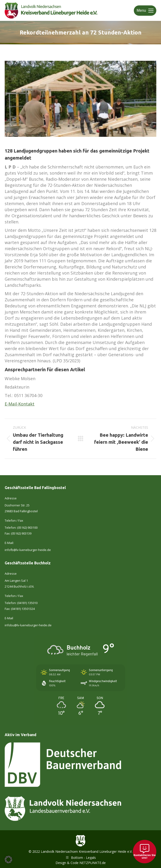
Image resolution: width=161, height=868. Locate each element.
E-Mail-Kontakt (20, 404)
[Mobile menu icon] (145, 11)
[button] (8, 860)
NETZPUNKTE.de (93, 863)
